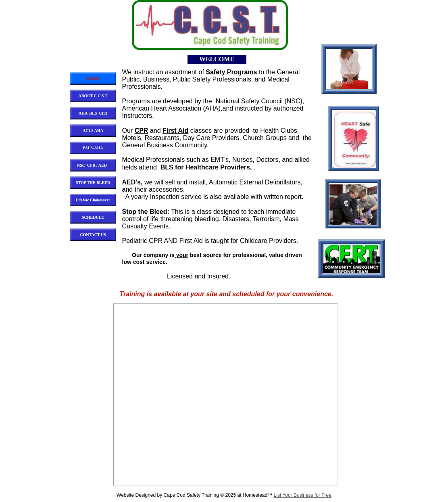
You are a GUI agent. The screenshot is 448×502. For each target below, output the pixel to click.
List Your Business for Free (303, 495)
